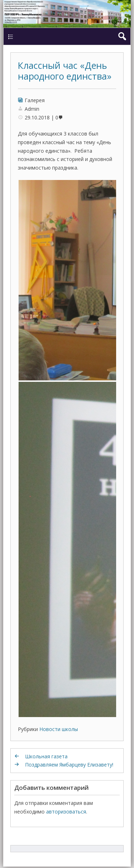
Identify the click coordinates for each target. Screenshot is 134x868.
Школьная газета (46, 756)
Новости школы (59, 729)
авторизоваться (66, 812)
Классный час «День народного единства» (65, 71)
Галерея (35, 100)
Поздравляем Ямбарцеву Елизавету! (69, 765)
